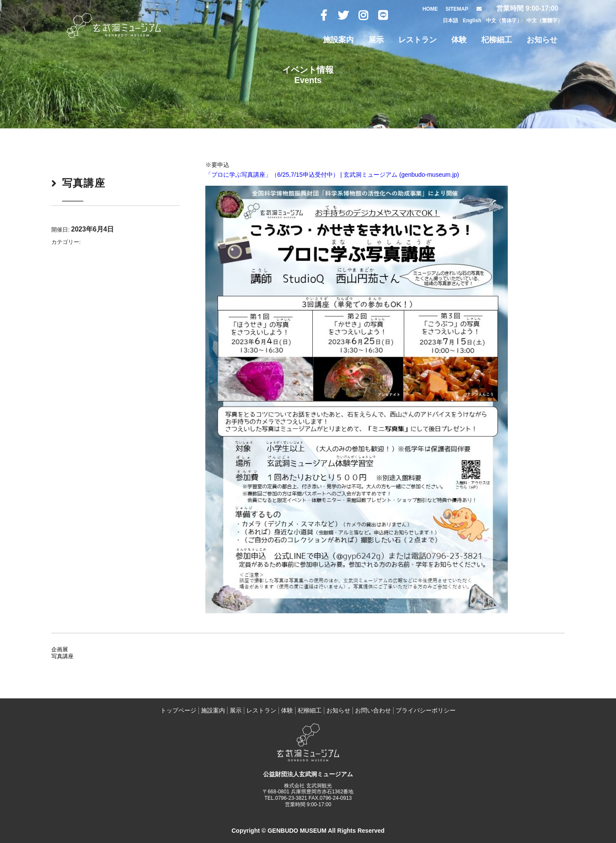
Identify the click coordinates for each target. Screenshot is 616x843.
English (472, 21)
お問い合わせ (373, 710)
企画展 (60, 649)
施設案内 (338, 40)
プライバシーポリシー (426, 710)
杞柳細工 (497, 40)
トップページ (178, 710)
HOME (430, 9)
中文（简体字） (504, 21)
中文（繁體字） (545, 21)
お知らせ (542, 40)
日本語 (450, 21)
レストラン (418, 40)
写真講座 (62, 656)
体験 (459, 40)
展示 (376, 40)
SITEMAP (457, 9)
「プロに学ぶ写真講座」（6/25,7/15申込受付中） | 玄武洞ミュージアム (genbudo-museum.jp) (332, 175)
